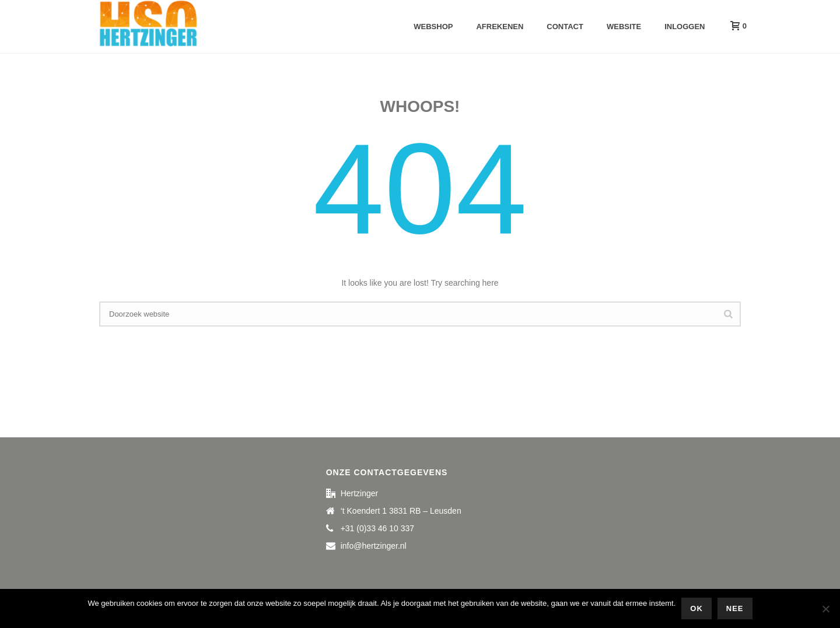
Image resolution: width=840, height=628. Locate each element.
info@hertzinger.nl (374, 546)
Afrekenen (500, 27)
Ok (696, 608)
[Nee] (825, 609)
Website (624, 27)
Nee (735, 608)
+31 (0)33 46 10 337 (378, 528)
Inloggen (685, 27)
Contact (565, 27)
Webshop (433, 27)
